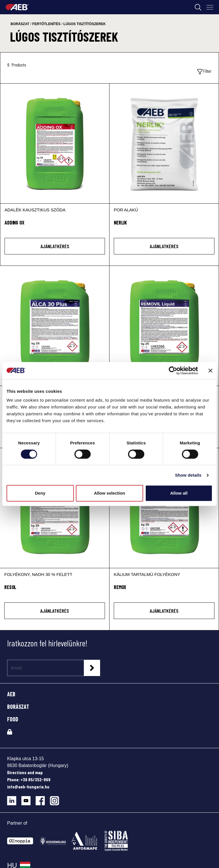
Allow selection (109, 493)
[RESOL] (55, 508)
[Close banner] (210, 371)
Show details (188, 475)
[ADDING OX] (55, 143)
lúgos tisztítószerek (85, 24)
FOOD (13, 719)
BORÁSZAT (18, 707)
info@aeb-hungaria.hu (28, 787)
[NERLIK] (164, 143)
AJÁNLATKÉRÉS (55, 246)
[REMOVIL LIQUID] (164, 326)
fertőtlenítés (46, 24)
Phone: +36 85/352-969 (29, 779)
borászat (20, 24)
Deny (40, 493)
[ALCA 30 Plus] (55, 326)
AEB (11, 694)
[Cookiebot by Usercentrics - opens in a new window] (173, 371)
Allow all (179, 493)
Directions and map (25, 772)
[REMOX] (164, 508)
